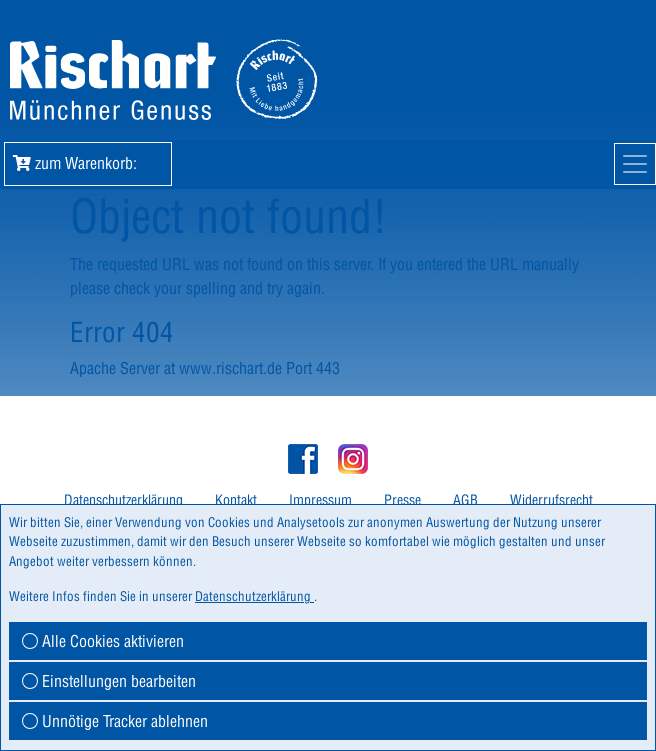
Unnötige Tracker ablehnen (115, 721)
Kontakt (236, 500)
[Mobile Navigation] (635, 164)
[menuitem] (123, 500)
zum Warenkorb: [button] (88, 163)
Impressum (320, 500)
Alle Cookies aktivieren (103, 641)
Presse (402, 500)
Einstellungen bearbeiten (109, 681)
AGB (465, 500)
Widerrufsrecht (551, 500)
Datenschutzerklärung (123, 500)
